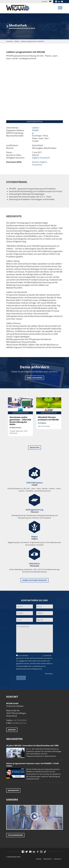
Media (17, 41)
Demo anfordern (35, 378)
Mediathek (35, 448)
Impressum (57, 859)
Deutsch (36, 162)
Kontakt (45, 1)
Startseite (9, 41)
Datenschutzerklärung (35, 656)
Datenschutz (47, 859)
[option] (20, 417)
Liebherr (36, 128)
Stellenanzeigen (15, 835)
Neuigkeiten (13, 790)
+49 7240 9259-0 (20, 720)
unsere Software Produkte (34, 580)
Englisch (36, 158)
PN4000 (35, 130)
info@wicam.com (19, 723)
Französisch (45, 158)
